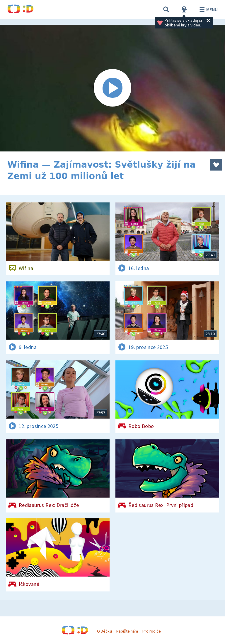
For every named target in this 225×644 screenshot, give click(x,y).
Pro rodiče (152, 631)
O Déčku (104, 631)
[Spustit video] (112, 88)
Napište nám (127, 631)
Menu (208, 9)
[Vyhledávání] (166, 9)
